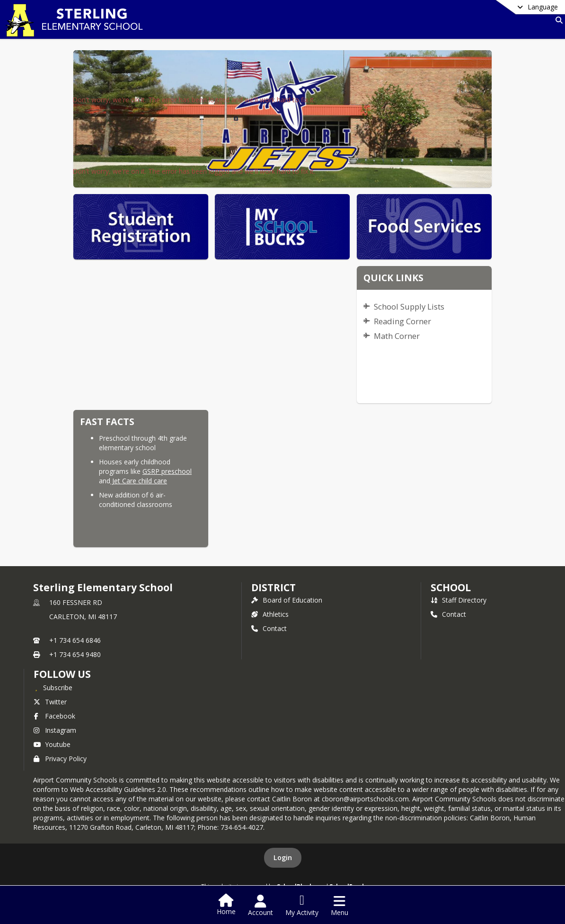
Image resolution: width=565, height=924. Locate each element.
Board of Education (287, 600)
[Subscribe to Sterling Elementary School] (53, 687)
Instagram (55, 730)
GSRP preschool (167, 471)
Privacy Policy (60, 759)
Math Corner (397, 336)
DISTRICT (274, 587)
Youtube (52, 744)
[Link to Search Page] (557, 20)
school (451, 587)
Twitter (50, 702)
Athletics (270, 614)
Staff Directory (459, 600)
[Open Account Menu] (260, 906)
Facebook (54, 716)
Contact (269, 628)
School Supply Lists (409, 307)
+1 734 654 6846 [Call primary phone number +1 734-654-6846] (75, 640)
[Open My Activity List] (302, 906)
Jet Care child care (139, 481)
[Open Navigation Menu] (340, 906)
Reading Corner (402, 321)
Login (283, 857)
